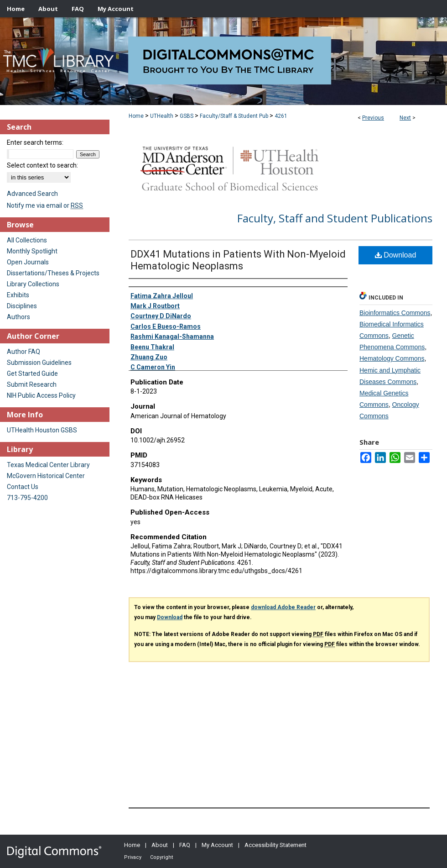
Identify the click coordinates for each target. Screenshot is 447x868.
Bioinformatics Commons (395, 313)
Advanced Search (32, 194)
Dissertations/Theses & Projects (53, 273)
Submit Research (32, 384)
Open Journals (28, 262)
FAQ (185, 845)
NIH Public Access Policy (41, 395)
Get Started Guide (32, 374)
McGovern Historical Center (46, 476)
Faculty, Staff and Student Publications (335, 218)
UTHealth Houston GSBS (42, 430)
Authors (18, 317)
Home (136, 116)
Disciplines (22, 306)
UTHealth (162, 116)
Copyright (161, 857)
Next (405, 118)
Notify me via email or (45, 205)
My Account (217, 845)
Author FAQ (23, 352)
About (160, 845)
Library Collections (33, 284)
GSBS (187, 116)
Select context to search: (42, 165)
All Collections (27, 240)
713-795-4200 (27, 498)
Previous (373, 118)
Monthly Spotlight (32, 251)
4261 (281, 116)
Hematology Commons (392, 358)
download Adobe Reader (283, 607)
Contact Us (23, 487)
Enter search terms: (35, 142)
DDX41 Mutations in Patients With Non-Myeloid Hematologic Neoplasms (238, 260)
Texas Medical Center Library (48, 465)
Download (396, 255)
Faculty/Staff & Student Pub (234, 116)
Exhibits (18, 295)
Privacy (133, 857)
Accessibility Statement (275, 845)
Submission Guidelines (39, 363)
